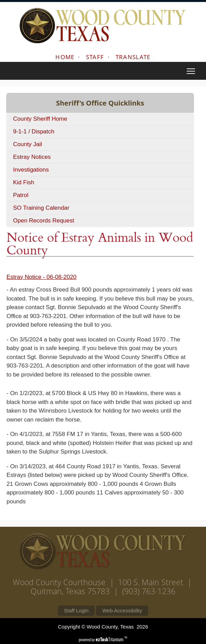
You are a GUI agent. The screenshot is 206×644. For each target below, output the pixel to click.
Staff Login (76, 610)
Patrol (21, 195)
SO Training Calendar (41, 208)
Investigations (31, 170)
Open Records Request (44, 221)
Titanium (110, 639)
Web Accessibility (122, 610)
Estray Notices (32, 157)
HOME (65, 57)
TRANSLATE (133, 57)
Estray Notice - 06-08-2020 (41, 277)
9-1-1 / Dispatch (34, 132)
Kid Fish (24, 182)
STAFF (95, 57)
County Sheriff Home (40, 119)
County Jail (28, 144)
